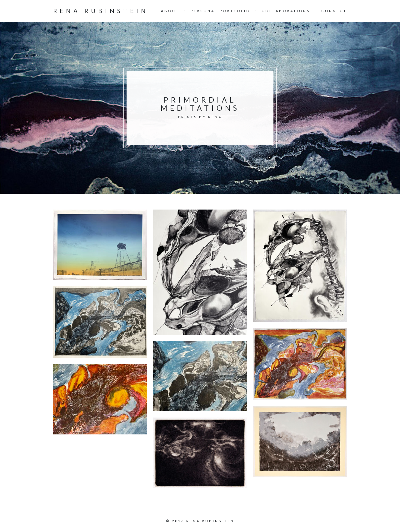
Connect (334, 11)
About (170, 11)
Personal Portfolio (220, 11)
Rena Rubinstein (101, 11)
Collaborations (286, 11)
